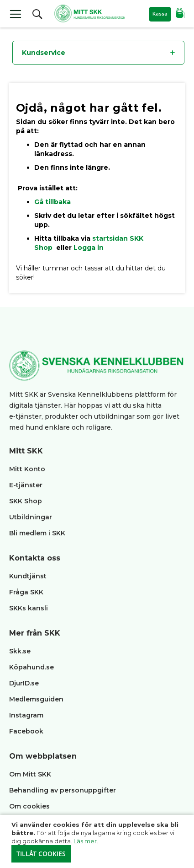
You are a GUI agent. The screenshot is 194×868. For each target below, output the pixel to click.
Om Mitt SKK (30, 774)
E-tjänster (26, 485)
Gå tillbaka (52, 202)
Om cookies (29, 806)
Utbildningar (31, 517)
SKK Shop (26, 501)
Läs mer (85, 841)
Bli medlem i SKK (37, 533)
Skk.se (20, 651)
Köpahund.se (31, 667)
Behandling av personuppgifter (63, 790)
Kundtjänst (28, 576)
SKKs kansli (29, 608)
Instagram (26, 715)
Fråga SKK (26, 592)
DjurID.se (24, 683)
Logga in (89, 248)
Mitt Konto (27, 469)
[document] (98, 841)
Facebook (26, 731)
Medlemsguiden (37, 699)
